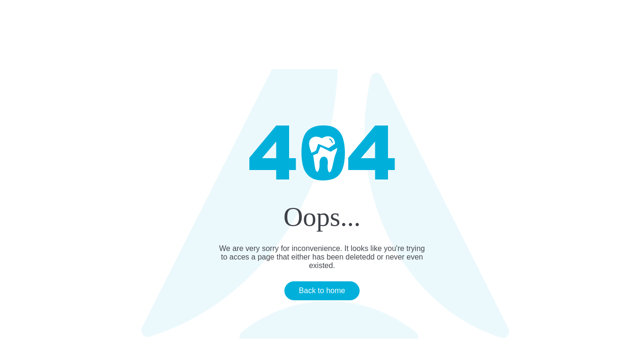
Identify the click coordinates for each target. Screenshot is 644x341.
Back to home (322, 291)
